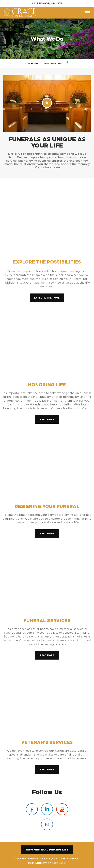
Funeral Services (47, 621)
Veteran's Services (47, 742)
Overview (32, 63)
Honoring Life (53, 63)
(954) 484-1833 (53, 3)
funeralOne (59, 863)
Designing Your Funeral (47, 506)
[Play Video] (47, 103)
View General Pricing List (47, 849)
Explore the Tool (47, 298)
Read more (49, 418)
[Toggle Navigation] (68, 63)
